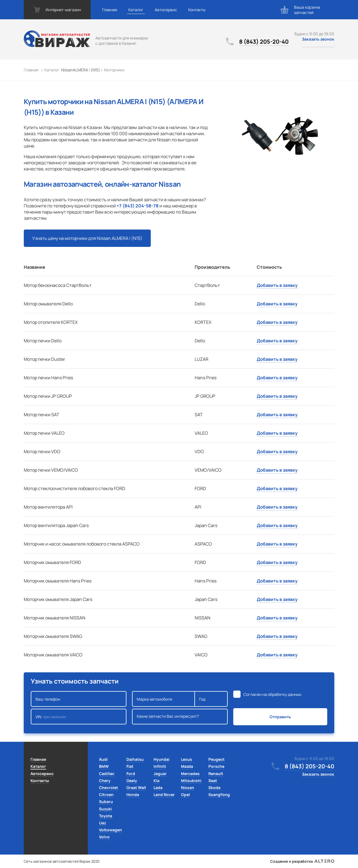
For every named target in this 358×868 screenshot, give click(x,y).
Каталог (136, 10)
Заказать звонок (318, 39)
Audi (103, 759)
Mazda (187, 766)
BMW (104, 766)
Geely (132, 781)
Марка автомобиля (163, 699)
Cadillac (107, 774)
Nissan (188, 788)
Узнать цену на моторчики (87, 238)
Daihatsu (135, 759)
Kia (156, 781)
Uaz (103, 823)
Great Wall (136, 788)
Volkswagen (110, 830)
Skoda (214, 788)
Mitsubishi (191, 781)
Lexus (187, 759)
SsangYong (219, 795)
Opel (185, 795)
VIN (79, 717)
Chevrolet (109, 788)
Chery (105, 781)
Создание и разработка (302, 861)
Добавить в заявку (277, 285)
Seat (213, 781)
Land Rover (164, 795)
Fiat (130, 766)
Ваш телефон (79, 699)
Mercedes (190, 774)
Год (211, 699)
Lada (158, 788)
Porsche (216, 766)
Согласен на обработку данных (272, 694)
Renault (216, 774)
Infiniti (160, 766)
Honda (133, 795)
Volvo (104, 837)
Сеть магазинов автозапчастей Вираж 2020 (62, 861)
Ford (131, 774)
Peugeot (216, 759)
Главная (110, 10)
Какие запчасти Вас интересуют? (180, 717)
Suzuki (105, 809)
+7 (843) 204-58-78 (138, 206)
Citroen (106, 795)
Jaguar (160, 774)
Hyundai (162, 759)
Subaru (106, 802)
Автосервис (166, 10)
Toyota (106, 816)
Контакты (197, 10)
